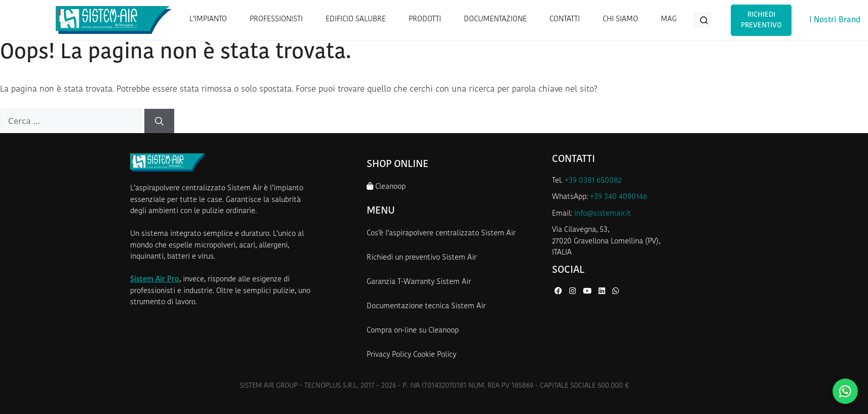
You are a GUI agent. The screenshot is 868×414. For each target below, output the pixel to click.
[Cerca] (159, 121)
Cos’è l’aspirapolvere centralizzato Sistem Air (441, 234)
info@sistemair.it (603, 214)
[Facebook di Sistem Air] (559, 292)
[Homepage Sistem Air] (114, 20)
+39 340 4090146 (619, 197)
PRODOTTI (425, 19)
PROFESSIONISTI (276, 19)
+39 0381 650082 (593, 181)
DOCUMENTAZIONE (495, 19)
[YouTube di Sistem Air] (588, 292)
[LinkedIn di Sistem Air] (603, 292)
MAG (669, 19)
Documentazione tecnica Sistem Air (426, 306)
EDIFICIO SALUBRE (356, 19)
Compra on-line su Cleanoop (413, 331)
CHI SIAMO (620, 19)
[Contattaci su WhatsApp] (845, 391)
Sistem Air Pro (155, 280)
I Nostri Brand (835, 20)
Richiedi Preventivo (761, 20)
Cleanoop (386, 187)
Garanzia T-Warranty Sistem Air (419, 282)
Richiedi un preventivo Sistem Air (422, 258)
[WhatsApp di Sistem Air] (616, 292)
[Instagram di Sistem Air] (574, 292)
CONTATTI (565, 19)
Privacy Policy (389, 355)
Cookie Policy (435, 355)
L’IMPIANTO (208, 19)
